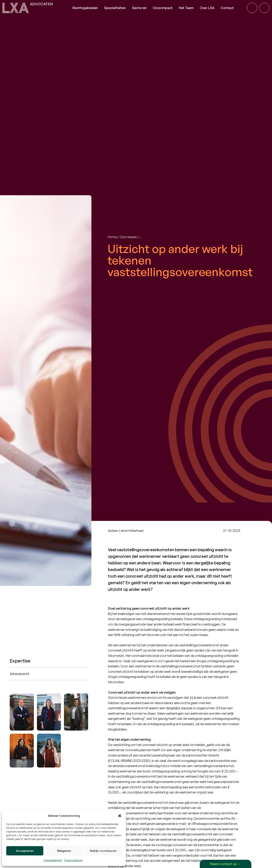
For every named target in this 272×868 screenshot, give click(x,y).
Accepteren (25, 851)
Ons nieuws (128, 237)
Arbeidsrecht (20, 674)
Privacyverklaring (73, 860)
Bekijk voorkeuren (103, 851)
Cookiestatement (53, 860)
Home (112, 237)
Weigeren (64, 851)
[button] (120, 816)
